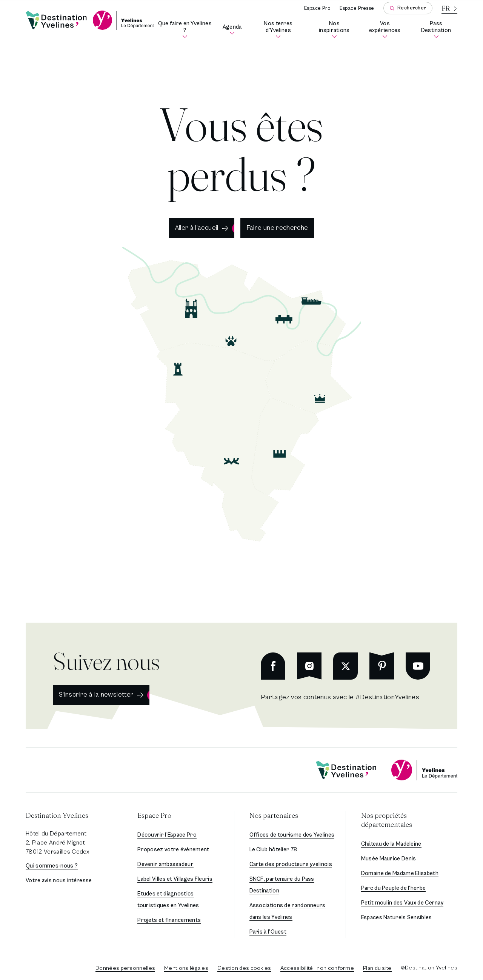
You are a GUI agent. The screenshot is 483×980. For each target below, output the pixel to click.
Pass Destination (439, 30)
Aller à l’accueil (197, 228)
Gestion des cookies (244, 968)
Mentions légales (186, 968)
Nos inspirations (337, 30)
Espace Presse (357, 8)
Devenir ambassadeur (165, 864)
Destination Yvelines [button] (57, 815)
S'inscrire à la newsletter (96, 695)
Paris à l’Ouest (268, 932)
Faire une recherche (277, 228)
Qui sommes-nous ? (52, 866)
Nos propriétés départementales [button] (387, 820)
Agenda (233, 30)
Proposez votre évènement (173, 850)
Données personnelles (125, 968)
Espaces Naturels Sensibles (397, 918)
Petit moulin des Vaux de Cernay (402, 903)
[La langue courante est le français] (449, 8)
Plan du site (377, 968)
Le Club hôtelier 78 (273, 850)
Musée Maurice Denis (389, 859)
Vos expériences (387, 30)
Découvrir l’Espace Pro (167, 835)
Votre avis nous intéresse (59, 881)
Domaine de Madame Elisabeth (400, 873)
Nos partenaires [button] (274, 815)
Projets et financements (169, 920)
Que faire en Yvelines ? (185, 30)
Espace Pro (317, 8)
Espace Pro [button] (154, 815)
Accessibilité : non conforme (317, 968)
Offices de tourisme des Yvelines (292, 835)
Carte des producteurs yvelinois (291, 864)
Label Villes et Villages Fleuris (175, 879)
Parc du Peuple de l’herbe (394, 888)
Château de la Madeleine (391, 844)
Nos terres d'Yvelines (284, 30)
